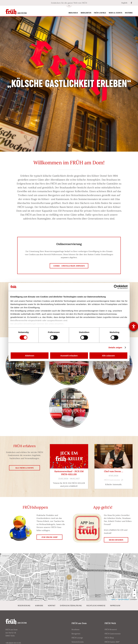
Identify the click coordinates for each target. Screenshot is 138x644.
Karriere (39, 605)
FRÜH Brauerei (111, 629)
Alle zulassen (108, 356)
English (124, 3)
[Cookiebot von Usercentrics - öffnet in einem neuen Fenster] (116, 287)
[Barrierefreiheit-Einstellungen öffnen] (134, 326)
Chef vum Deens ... (114, 471)
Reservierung (24, 605)
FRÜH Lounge (100, 13)
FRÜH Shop (109, 638)
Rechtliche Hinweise (96, 605)
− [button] (134, 595)
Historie (129, 13)
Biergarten (86, 13)
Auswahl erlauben (69, 356)
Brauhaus (73, 13)
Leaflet (113, 599)
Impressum (115, 605)
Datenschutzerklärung (71, 605)
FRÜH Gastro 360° (112, 642)
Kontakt (52, 605)
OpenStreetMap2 (124, 599)
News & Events (115, 13)
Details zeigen (115, 347)
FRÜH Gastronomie (114, 480)
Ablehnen (30, 356)
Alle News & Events (25, 468)
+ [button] (134, 590)
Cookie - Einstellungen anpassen (69, 266)
